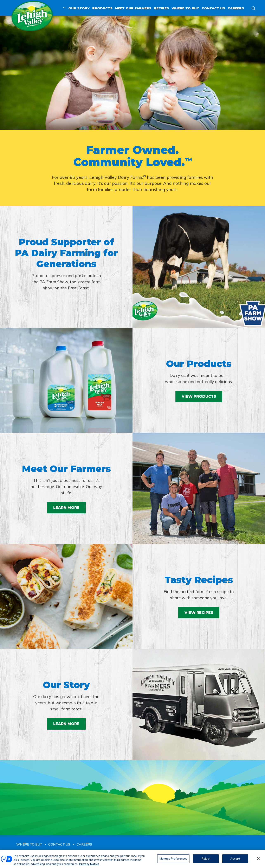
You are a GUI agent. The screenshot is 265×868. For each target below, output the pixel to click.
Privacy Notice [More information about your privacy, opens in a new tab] (89, 866)
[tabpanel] (132, 73)
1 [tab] (132, 116)
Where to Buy (185, 8)
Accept (235, 860)
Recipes (161, 8)
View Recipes (199, 613)
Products (102, 8)
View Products (199, 396)
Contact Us (213, 8)
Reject (206, 860)
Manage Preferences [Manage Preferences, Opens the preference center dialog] (173, 860)
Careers (236, 8)
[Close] (258, 860)
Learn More (66, 508)
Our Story (79, 8)
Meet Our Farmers (133, 8)
